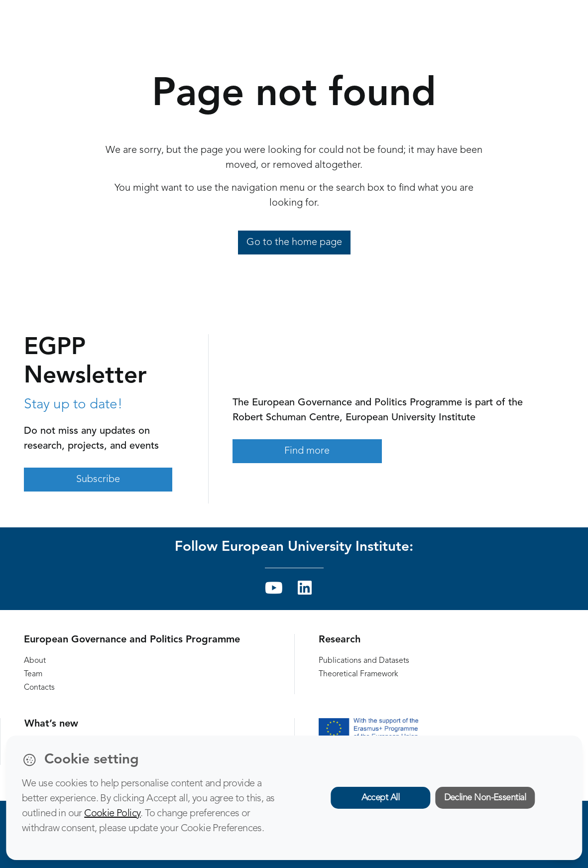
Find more (307, 451)
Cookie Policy (112, 814)
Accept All (381, 798)
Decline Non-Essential (485, 798)
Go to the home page (294, 243)
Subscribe (98, 480)
